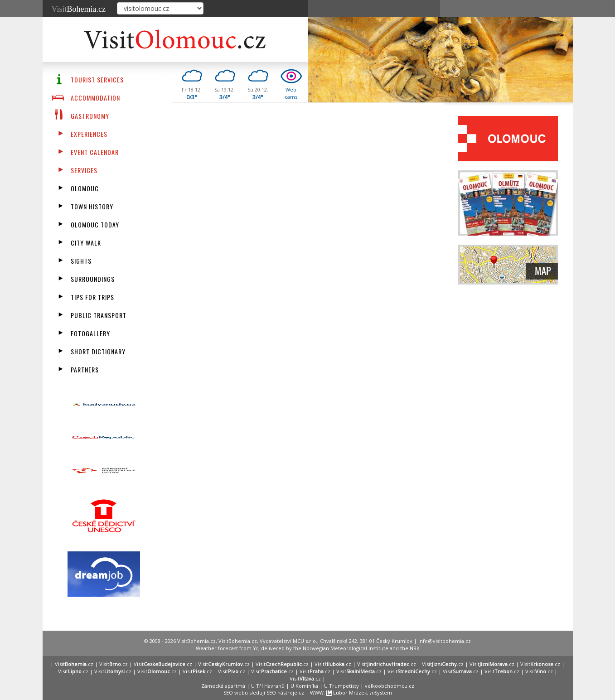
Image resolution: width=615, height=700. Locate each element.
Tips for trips (92, 297)
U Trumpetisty (341, 686)
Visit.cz (74, 664)
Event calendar (95, 152)
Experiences (89, 134)
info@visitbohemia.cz (445, 641)
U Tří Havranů (268, 686)
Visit (79, 9)
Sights (81, 261)
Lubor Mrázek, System (359, 693)
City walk (86, 243)
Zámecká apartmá (223, 686)
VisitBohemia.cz (238, 641)
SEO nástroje (282, 693)
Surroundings (93, 279)
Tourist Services (97, 80)
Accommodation (95, 98)
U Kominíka (304, 686)
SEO (228, 693)
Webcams (291, 93)
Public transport (99, 315)
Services (84, 170)
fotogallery (90, 333)
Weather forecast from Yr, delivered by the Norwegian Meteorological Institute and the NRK (308, 648)
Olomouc (85, 188)
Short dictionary (98, 351)
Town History (92, 206)
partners (85, 369)
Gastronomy (90, 116)
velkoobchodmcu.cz (390, 686)
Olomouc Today (95, 224)
